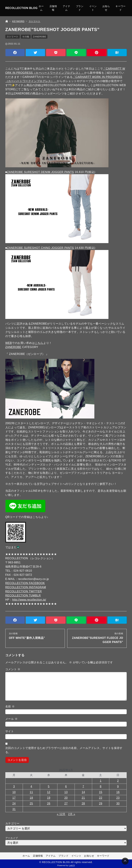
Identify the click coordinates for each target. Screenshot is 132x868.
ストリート (13, 37)
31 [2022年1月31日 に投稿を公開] (14, 809)
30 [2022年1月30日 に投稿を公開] (118, 803)
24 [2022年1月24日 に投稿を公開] (14, 803)
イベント (93, 8)
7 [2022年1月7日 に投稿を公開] (83, 786)
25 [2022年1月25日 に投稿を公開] (31, 803)
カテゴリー (12, 823)
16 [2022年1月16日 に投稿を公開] (118, 792)
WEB (9, 343)
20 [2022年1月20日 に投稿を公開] (66, 798)
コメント (13, 669)
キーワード (121, 8)
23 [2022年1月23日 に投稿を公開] (118, 798)
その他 (26, 37)
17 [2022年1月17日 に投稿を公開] (14, 798)
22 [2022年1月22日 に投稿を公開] (101, 798)
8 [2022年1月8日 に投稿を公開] (101, 786)
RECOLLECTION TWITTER (24, 591)
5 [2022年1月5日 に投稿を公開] (49, 786)
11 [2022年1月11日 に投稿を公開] (31, 792)
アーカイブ (12, 838)
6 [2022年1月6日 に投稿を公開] (66, 786)
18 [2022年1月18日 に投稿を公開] (31, 798)
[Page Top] (125, 861)
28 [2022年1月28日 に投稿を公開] (83, 803)
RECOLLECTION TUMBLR (23, 596)
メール (12, 719)
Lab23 (72, 866)
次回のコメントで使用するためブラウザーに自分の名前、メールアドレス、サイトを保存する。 (64, 750)
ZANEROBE (40, 37)
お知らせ (106, 8)
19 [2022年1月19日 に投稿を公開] (49, 798)
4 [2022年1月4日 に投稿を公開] (31, 786)
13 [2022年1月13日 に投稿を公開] (66, 792)
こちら (39, 343)
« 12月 (61, 814)
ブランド (80, 8)
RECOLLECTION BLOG (21, 8)
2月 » (72, 814)
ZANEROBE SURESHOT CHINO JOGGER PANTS (40, 248)
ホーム (41, 8)
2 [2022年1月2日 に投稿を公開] (118, 781)
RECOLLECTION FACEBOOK (25, 583)
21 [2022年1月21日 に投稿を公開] (83, 798)
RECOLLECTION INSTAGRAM (26, 587)
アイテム (67, 8)
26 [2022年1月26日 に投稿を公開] (49, 803)
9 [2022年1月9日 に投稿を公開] (118, 786)
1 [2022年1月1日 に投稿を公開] (101, 781)
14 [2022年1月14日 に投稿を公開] (83, 792)
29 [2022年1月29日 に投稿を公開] (101, 803)
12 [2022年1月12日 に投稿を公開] (49, 792)
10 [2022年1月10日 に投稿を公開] (14, 792)
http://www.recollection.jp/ (29, 600)
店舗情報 (53, 8)
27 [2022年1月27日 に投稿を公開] (66, 803)
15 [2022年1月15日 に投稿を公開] (101, 792)
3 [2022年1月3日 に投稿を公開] (14, 786)
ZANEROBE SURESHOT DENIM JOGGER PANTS (40, 172)
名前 (10, 706)
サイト (10, 731)
